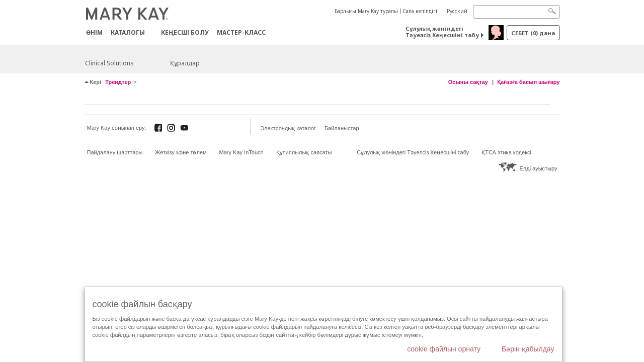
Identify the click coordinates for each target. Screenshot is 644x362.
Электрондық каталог (288, 128)
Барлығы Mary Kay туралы (366, 11)
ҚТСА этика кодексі (506, 152)
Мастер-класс (241, 32)
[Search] (516, 12)
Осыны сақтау (468, 82)
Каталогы (128, 32)
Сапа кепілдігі (420, 11)
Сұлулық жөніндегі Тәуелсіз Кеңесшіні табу (442, 32)
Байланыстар (342, 128)
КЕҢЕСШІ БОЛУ (185, 32)
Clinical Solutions (109, 63)
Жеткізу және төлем (181, 152)
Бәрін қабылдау (528, 349)
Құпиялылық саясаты (304, 152)
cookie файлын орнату (444, 349)
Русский (457, 11)
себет (533, 33)
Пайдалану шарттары (115, 152)
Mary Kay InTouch (242, 152)
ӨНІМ (94, 32)
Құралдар (185, 63)
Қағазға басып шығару (529, 82)
